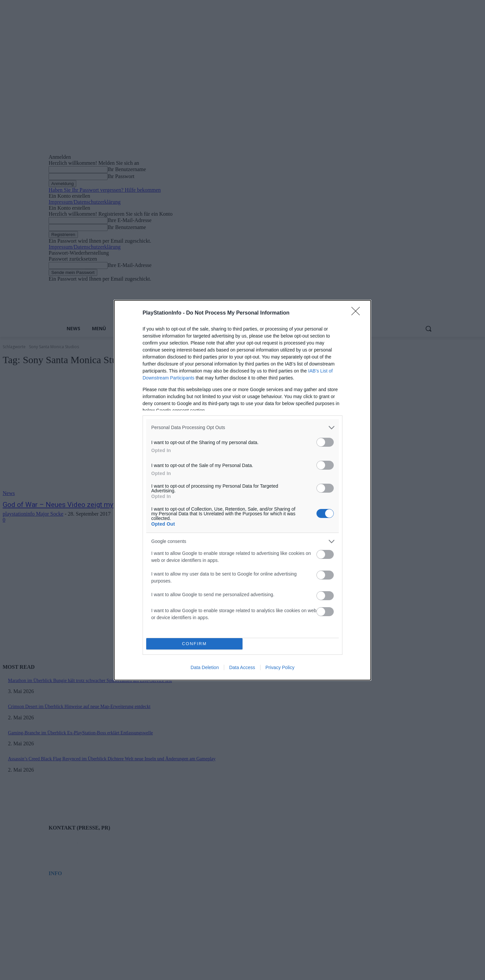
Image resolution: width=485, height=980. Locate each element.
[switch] (325, 442)
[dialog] (242, 490)
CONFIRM (194, 644)
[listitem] (242, 428)
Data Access (242, 667)
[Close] (358, 313)
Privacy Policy (280, 667)
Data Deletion (205, 667)
